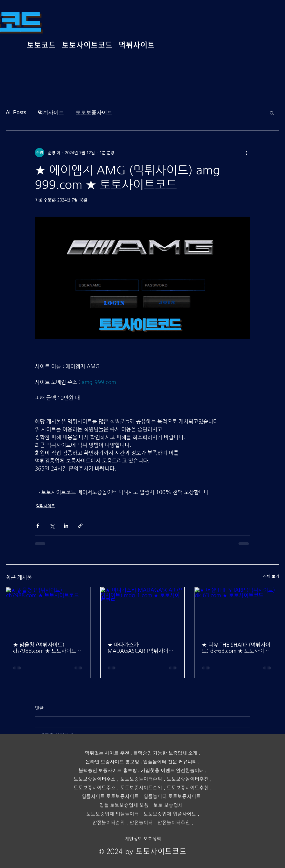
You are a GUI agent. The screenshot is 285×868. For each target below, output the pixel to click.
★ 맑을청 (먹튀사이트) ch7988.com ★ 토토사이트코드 (47, 648)
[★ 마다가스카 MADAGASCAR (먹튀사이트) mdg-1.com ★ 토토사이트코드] (143, 611)
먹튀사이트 (51, 112)
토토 (125, 779)
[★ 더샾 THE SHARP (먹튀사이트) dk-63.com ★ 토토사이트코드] (237, 611)
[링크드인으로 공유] (66, 526)
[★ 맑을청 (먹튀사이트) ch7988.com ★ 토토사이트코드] (48, 611)
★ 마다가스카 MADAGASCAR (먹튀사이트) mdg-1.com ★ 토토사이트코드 (141, 648)
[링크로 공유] (80, 526)
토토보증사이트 (94, 112)
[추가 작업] (247, 153)
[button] (272, 113)
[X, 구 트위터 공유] (52, 526)
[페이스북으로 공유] (38, 526)
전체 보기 (271, 576)
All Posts (16, 112)
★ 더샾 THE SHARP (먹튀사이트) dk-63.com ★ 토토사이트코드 (236, 648)
